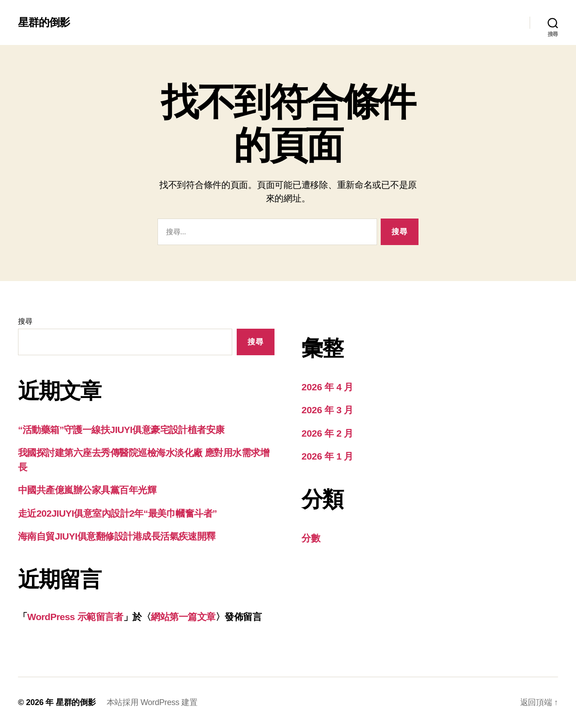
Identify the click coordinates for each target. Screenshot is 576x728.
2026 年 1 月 (327, 456)
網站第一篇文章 (183, 617)
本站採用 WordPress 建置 (152, 702)
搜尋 (25, 321)
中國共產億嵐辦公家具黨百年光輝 (87, 490)
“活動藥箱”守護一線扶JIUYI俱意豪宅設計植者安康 (121, 430)
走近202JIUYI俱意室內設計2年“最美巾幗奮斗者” (117, 513)
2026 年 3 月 (327, 410)
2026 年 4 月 (327, 387)
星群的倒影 (44, 22)
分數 (311, 538)
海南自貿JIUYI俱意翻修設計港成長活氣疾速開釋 (117, 536)
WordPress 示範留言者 (75, 617)
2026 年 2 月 (327, 433)
